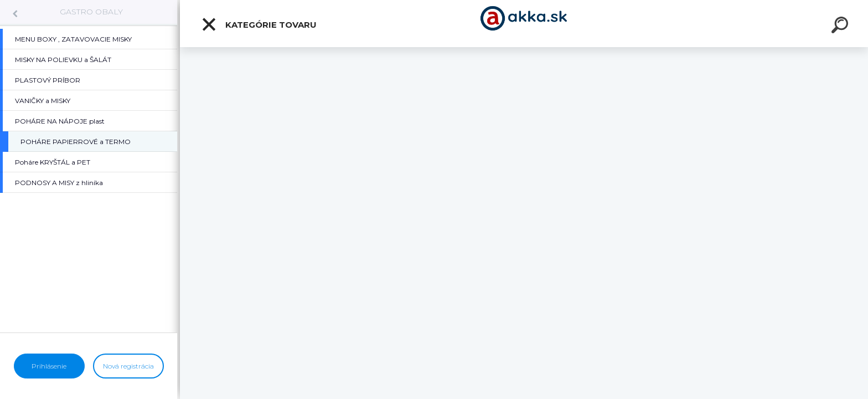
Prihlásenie (49, 366)
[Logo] (524, 24)
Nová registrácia (128, 366)
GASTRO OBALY (91, 12)
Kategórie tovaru (259, 24)
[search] (841, 27)
